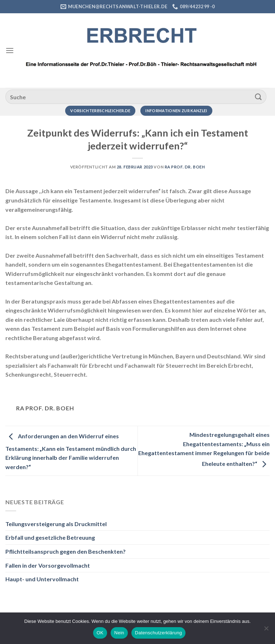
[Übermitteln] (259, 97)
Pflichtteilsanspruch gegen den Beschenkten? (66, 551)
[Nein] (266, 630)
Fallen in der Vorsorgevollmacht (48, 565)
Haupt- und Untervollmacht (42, 579)
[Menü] (10, 50)
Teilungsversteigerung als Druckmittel (56, 524)
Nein (119, 633)
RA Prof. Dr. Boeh (185, 167)
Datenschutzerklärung (158, 633)
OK (100, 633)
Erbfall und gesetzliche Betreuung (50, 537)
